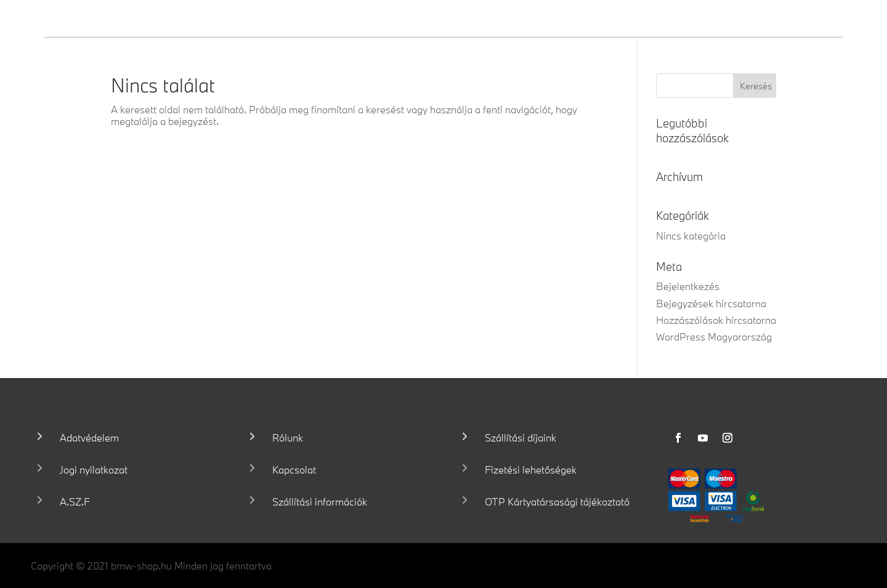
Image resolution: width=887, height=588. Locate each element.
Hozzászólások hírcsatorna (716, 320)
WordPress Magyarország (714, 336)
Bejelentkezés (688, 286)
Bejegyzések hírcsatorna (711, 303)
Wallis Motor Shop (135, 18)
